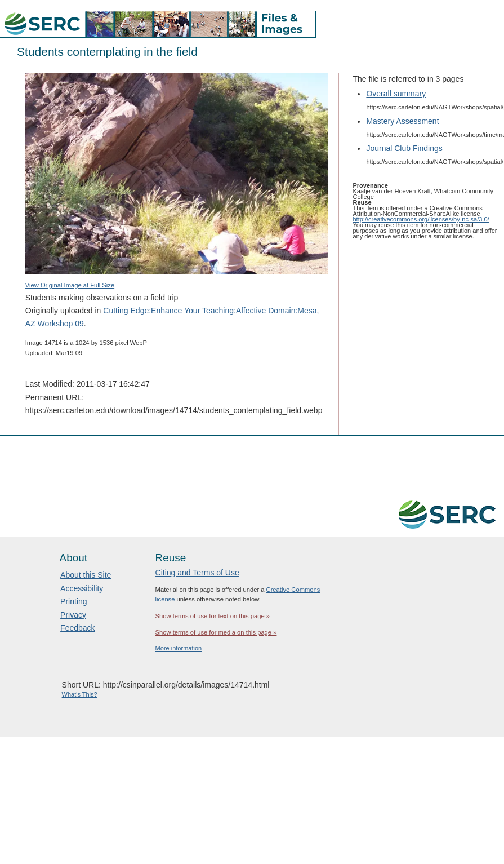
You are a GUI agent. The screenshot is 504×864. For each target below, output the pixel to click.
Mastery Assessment (402, 121)
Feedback (77, 628)
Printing (73, 601)
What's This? (80, 694)
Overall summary (396, 94)
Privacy (73, 615)
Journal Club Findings (404, 148)
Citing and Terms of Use (197, 573)
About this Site (86, 575)
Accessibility (82, 588)
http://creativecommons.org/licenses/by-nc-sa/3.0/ (421, 219)
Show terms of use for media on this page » (216, 632)
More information (179, 648)
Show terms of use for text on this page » (213, 616)
